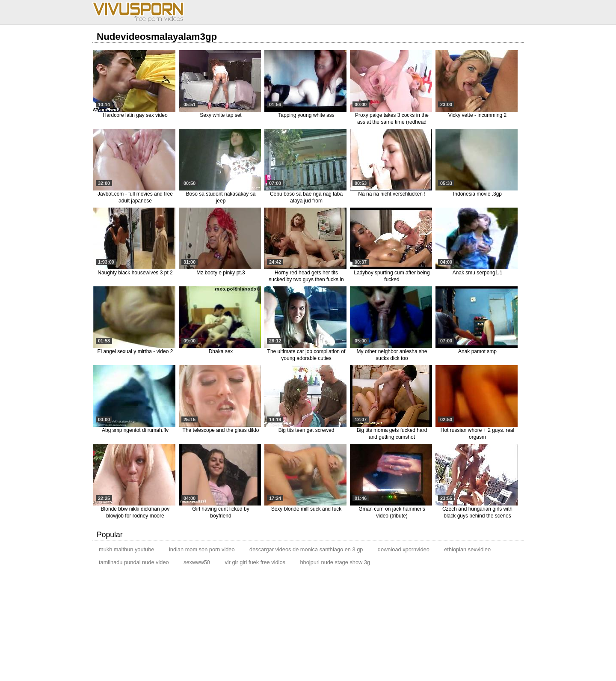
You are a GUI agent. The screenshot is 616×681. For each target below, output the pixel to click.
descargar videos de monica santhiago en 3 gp (306, 549)
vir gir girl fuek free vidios (255, 562)
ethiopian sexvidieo (467, 549)
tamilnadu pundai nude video (134, 562)
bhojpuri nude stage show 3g (335, 562)
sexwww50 (197, 562)
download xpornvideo (404, 549)
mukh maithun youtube (126, 549)
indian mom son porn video (202, 549)
